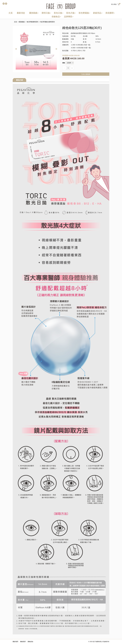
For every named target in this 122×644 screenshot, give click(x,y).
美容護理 (109, 13)
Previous (16, 49)
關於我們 (15, 642)
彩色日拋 (58, 13)
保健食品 (56, 17)
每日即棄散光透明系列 (48, 22)
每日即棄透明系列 (33, 22)
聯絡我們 (23, 642)
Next (56, 49)
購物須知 (30, 642)
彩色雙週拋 (84, 13)
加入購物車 (86, 74)
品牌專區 (68, 17)
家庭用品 (97, 13)
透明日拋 (46, 13)
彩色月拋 (70, 13)
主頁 (11, 13)
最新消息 (21, 13)
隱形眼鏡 (33, 13)
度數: (64, 63)
